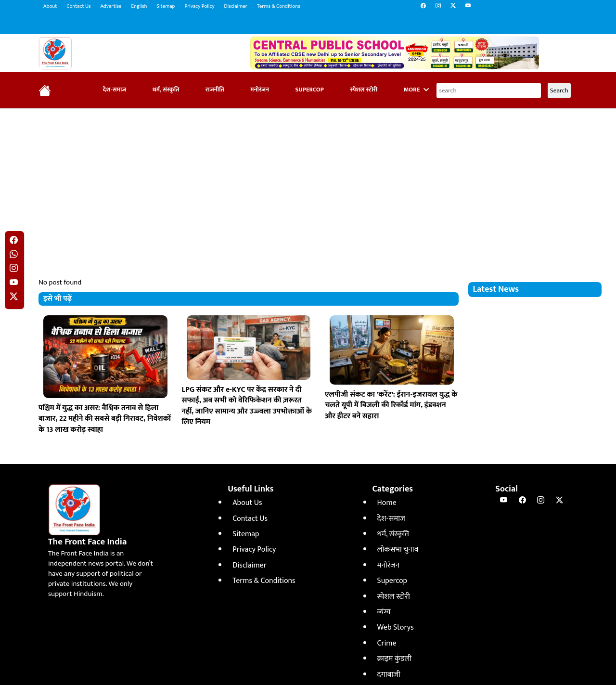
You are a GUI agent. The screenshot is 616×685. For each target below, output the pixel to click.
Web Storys (396, 627)
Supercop (309, 90)
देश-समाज (115, 90)
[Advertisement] (308, 186)
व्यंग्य (384, 612)
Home (387, 503)
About (50, 6)
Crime (387, 643)
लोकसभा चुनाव (398, 549)
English (139, 6)
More (416, 90)
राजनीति (215, 90)
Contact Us (78, 6)
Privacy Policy (199, 6)
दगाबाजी (389, 675)
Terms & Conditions (279, 6)
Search (559, 90)
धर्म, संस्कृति (166, 90)
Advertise (111, 6)
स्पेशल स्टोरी (364, 90)
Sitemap (166, 6)
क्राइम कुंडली (394, 659)
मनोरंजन (260, 90)
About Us (247, 503)
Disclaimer (236, 6)
